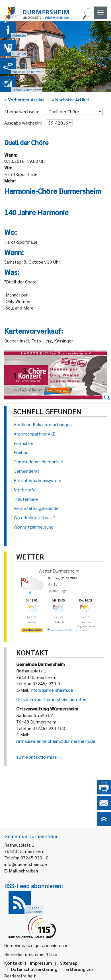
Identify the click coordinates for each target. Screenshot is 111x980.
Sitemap (69, 963)
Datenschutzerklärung (34, 969)
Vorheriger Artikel (24, 99)
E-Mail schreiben (21, 871)
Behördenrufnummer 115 (29, 954)
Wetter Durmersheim (58, 571)
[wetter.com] (32, 630)
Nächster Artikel (70, 99)
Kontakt (13, 963)
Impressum (41, 963)
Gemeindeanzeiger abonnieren (34, 945)
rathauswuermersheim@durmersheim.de (56, 741)
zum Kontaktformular (37, 757)
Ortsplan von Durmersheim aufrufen (51, 699)
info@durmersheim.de (52, 690)
